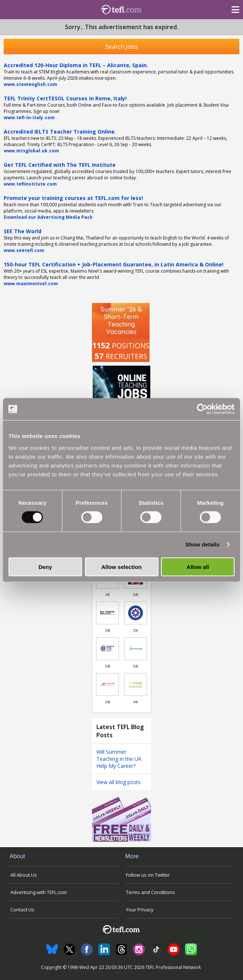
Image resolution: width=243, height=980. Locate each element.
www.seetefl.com (24, 250)
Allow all (198, 567)
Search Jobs (121, 46)
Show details (203, 544)
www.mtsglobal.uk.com (31, 151)
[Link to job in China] (136, 613)
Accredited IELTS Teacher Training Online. (60, 132)
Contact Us (22, 910)
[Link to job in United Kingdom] (107, 613)
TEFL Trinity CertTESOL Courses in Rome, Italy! (65, 98)
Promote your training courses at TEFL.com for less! (73, 198)
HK (136, 702)
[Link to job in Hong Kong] (136, 684)
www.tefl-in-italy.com (29, 118)
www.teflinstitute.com (30, 184)
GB (136, 595)
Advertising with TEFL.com (39, 892)
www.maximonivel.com (31, 284)
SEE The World (23, 231)
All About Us (24, 875)
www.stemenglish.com (30, 84)
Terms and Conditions (150, 892)
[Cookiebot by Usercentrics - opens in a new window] (202, 409)
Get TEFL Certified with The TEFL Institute (60, 165)
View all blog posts (119, 782)
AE (108, 595)
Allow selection (121, 567)
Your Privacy (140, 910)
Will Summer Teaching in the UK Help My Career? (119, 759)
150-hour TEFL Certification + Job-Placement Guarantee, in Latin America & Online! (114, 264)
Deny (45, 567)
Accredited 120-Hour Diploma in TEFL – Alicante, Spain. (76, 65)
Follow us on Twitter (148, 875)
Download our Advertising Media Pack (48, 217)
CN (136, 630)
